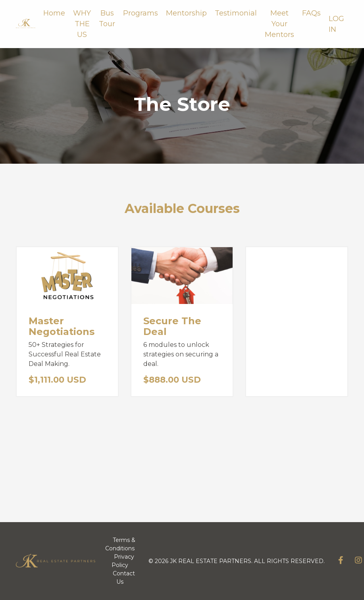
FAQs (311, 13)
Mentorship (186, 13)
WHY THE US (82, 24)
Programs (141, 13)
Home (54, 13)
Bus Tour (107, 18)
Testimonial (236, 13)
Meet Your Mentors (279, 24)
